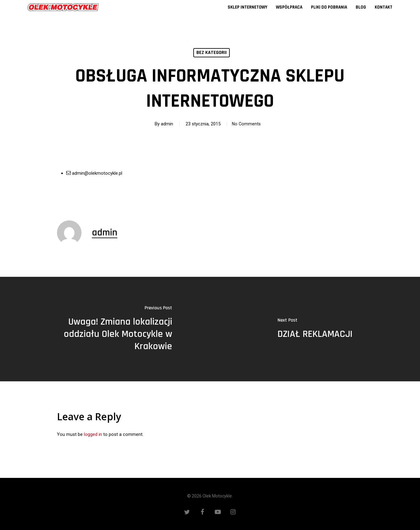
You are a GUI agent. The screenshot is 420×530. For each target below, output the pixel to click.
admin (165, 124)
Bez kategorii (212, 53)
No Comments (246, 124)
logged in (93, 434)
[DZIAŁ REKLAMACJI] (315, 329)
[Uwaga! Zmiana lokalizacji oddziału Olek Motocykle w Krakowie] (105, 329)
